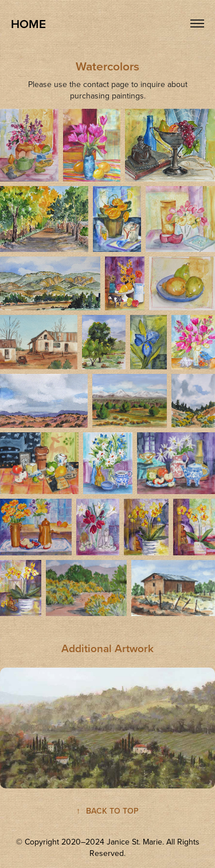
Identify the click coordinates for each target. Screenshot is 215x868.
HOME (28, 23)
